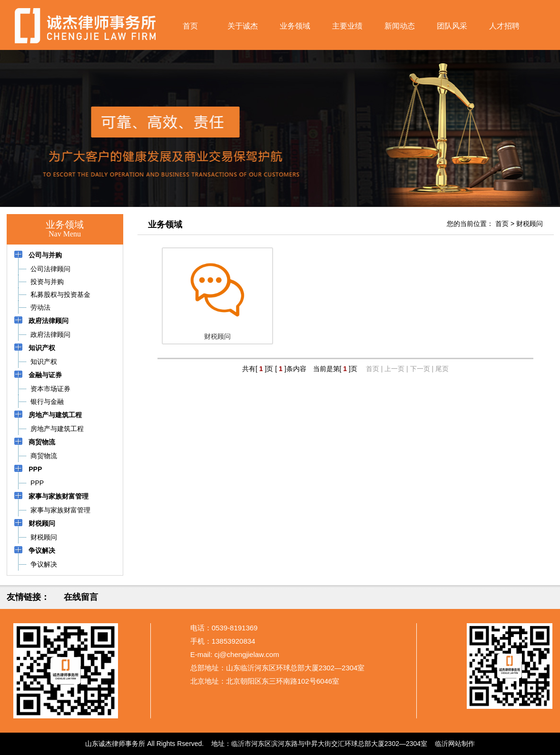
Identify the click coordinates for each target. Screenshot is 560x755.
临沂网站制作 (455, 744)
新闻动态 (400, 26)
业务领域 (295, 26)
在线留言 (81, 597)
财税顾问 (530, 224)
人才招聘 (504, 26)
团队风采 (452, 26)
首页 (190, 26)
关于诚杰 (243, 26)
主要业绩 (347, 26)
